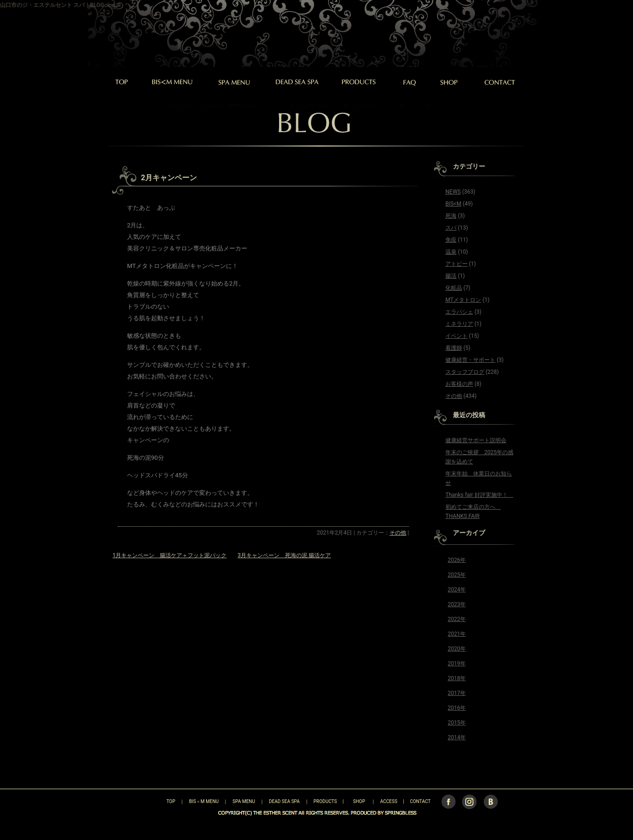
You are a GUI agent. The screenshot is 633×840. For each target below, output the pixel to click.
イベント (456, 336)
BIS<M (453, 204)
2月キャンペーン (169, 178)
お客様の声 (459, 384)
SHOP (359, 801)
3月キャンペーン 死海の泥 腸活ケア (284, 555)
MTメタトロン (463, 300)
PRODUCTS (326, 801)
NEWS (453, 192)
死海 (451, 216)
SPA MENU (244, 801)
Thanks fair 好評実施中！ (479, 495)
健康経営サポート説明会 (476, 440)
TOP (155, 801)
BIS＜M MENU (204, 801)
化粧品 (454, 288)
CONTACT (420, 801)
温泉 (451, 252)
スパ (451, 228)
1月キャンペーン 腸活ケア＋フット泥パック (170, 555)
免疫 (451, 240)
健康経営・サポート (470, 360)
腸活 (451, 276)
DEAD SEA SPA (284, 801)
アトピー (456, 264)
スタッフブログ (465, 372)
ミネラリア (459, 324)
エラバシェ (459, 312)
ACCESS (389, 801)
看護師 (454, 348)
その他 (398, 533)
